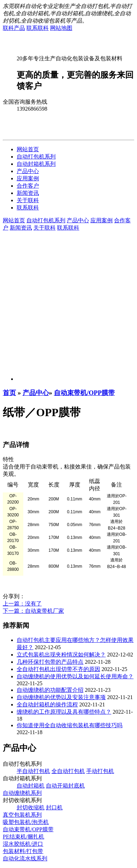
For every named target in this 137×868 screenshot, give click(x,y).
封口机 (54, 807)
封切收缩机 (31, 807)
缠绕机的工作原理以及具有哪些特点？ (64, 712)
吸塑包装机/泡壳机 (26, 822)
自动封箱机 (31, 786)
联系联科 (38, 28)
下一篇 (33, 611)
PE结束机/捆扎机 (23, 837)
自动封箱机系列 (36, 164)
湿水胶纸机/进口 (23, 844)
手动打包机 (100, 771)
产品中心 (28, 171)
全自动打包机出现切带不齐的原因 (58, 669)
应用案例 (28, 178)
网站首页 (28, 149)
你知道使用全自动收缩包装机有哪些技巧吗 (70, 725)
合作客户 (28, 186)
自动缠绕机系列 (22, 793)
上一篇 (22, 604)
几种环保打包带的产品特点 (50, 662)
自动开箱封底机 (65, 786)
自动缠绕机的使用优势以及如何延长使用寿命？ (75, 676)
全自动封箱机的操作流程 (47, 704)
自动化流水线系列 (25, 858)
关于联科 (28, 200)
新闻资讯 (28, 193)
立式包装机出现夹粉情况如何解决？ (61, 655)
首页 (9, 393)
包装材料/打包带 (23, 851)
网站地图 (61, 28)
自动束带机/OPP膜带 (84, 393)
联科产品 (14, 28)
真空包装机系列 (22, 815)
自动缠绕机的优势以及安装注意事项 (61, 697)
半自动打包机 (33, 771)
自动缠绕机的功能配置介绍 (50, 690)
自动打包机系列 (36, 157)
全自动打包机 (68, 771)
